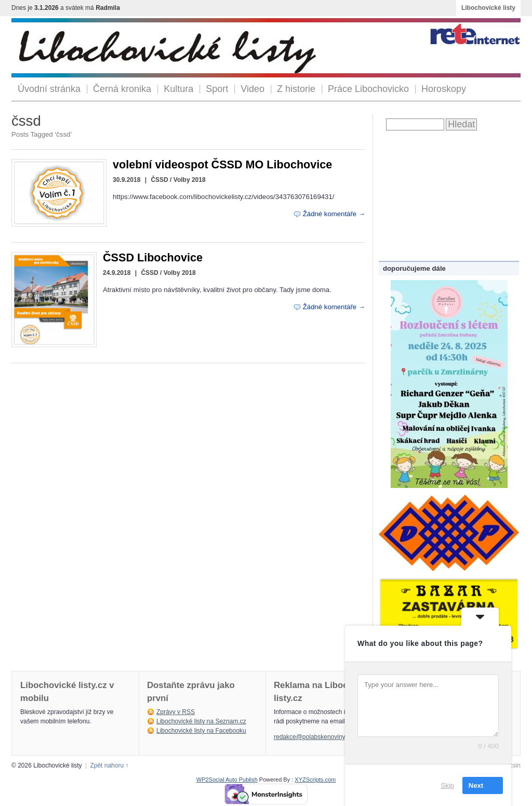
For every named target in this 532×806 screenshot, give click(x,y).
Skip (448, 785)
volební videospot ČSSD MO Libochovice (222, 164)
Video (252, 89)
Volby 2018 (190, 180)
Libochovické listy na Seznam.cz (201, 721)
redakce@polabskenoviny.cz (313, 737)
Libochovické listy (488, 8)
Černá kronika (122, 89)
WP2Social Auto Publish (227, 779)
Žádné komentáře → (334, 214)
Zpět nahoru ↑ (109, 765)
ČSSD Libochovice (153, 257)
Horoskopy (444, 89)
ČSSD (159, 180)
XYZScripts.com (315, 779)
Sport (217, 89)
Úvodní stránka (49, 89)
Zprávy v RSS (176, 712)
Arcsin (512, 765)
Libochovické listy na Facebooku (201, 731)
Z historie (296, 89)
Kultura (178, 89)
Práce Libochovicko (368, 89)
